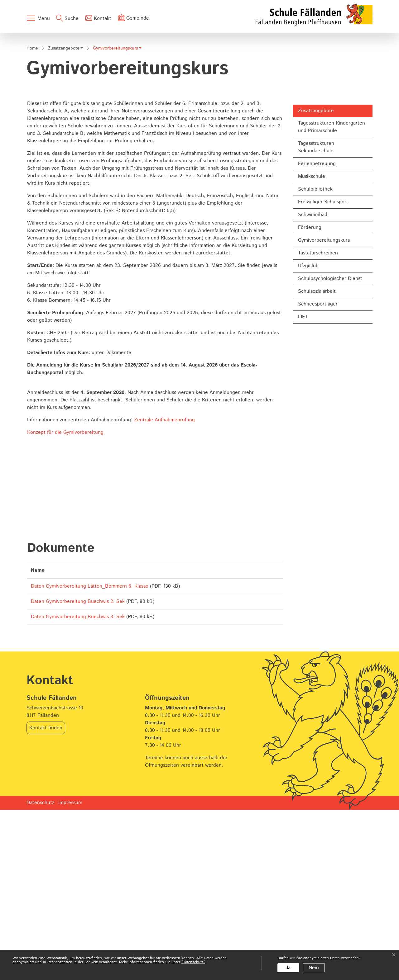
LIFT (303, 481)
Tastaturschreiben (318, 417)
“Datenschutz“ (193, 962)
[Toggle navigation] (38, 18)
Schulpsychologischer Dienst (330, 442)
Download (259, 751)
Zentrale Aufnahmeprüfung (168, 584)
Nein (314, 968)
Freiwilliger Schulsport (323, 366)
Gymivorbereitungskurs (324, 405)
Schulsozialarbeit (317, 455)
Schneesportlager (318, 468)
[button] (65, 213)
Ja (288, 968)
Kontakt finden (46, 898)
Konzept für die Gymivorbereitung (65, 596)
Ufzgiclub (308, 430)
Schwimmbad (313, 379)
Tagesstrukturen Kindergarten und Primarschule (332, 291)
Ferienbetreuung (317, 327)
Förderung (310, 391)
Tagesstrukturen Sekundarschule (316, 311)
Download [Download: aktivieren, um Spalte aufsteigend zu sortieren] (250, 734)
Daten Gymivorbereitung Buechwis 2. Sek (78, 767)
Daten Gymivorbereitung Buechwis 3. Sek (78, 785)
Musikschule (312, 340)
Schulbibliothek (315, 353)
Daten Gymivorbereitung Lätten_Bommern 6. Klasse (90, 750)
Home (32, 212)
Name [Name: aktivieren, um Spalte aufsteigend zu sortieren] (38, 734)
